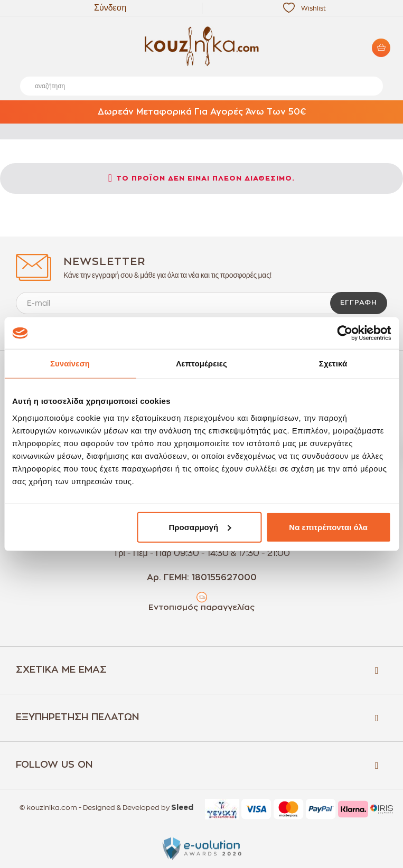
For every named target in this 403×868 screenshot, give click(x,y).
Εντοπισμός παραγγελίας (201, 607)
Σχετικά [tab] (333, 364)
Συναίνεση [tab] (70, 364)
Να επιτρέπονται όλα (328, 527)
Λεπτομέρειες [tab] (201, 364)
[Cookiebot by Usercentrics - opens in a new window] (345, 333)
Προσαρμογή (200, 527)
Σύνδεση (110, 8)
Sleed (182, 808)
